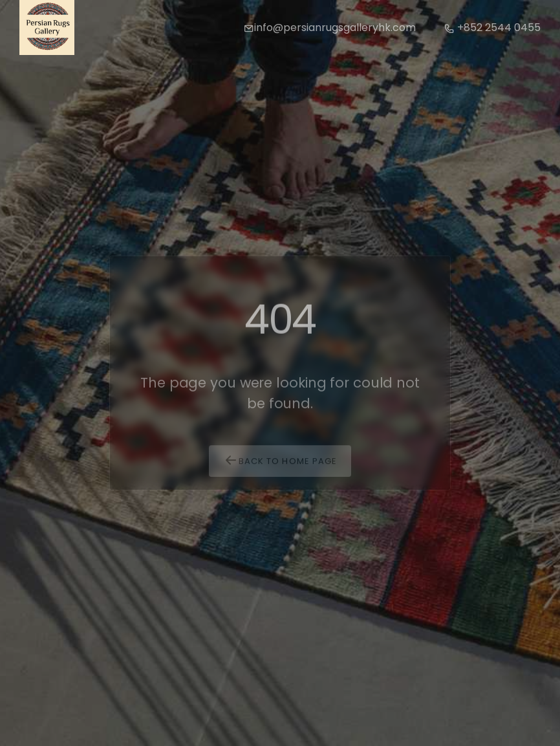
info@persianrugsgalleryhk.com (330, 27)
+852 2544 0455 (492, 27)
